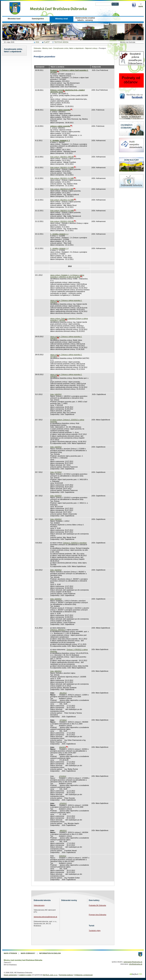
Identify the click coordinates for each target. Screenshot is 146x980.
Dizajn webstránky (11, 975)
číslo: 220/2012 (56, 519)
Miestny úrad (61, 19)
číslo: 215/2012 (56, 496)
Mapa (141, 7)
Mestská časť (14, 19)
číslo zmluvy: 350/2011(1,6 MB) (62, 189)
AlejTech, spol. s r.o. (50, 975)
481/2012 (63, 693)
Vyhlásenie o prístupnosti (83, 975)
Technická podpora (66, 975)
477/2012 (63, 720)
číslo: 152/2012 (56, 570)
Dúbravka (37, 48)
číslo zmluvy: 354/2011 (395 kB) (62, 157)
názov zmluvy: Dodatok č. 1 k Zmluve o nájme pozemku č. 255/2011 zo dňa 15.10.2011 (67, 276)
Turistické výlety (95, 931)
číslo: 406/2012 (56, 671)
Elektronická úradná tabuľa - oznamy (85, 19)
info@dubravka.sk (136, 964)
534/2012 (63, 856)
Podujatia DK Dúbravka (97, 905)
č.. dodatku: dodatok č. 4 (59, 248)
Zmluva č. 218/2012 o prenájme (75, 543)
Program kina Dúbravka (98, 915)
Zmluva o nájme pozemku (60, 110)
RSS (37, 42)
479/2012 (63, 803)
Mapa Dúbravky (28, 953)
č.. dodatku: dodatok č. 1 (60, 140)
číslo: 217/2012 (56, 472)
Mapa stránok (10, 953)
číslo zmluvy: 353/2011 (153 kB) (62, 221)
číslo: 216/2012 (56, 447)
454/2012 (63, 747)
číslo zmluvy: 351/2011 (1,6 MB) (62, 200)
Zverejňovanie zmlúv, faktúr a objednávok (13, 50)
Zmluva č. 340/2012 (58, 630)
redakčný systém (25, 975)
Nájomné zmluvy (91, 48)
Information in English (50, 953)
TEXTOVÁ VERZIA (61, 42)
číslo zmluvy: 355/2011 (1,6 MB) (62, 168)
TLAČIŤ (47, 42)
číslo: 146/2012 (56, 394)
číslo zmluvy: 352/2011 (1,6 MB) (62, 178)
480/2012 (63, 831)
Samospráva (38, 19)
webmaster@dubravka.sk (133, 962)
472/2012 (62, 776)
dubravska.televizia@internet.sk (45, 917)
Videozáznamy (39, 905)
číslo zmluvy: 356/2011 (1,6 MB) (62, 211)
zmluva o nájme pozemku (60, 126)
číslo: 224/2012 (56, 599)
